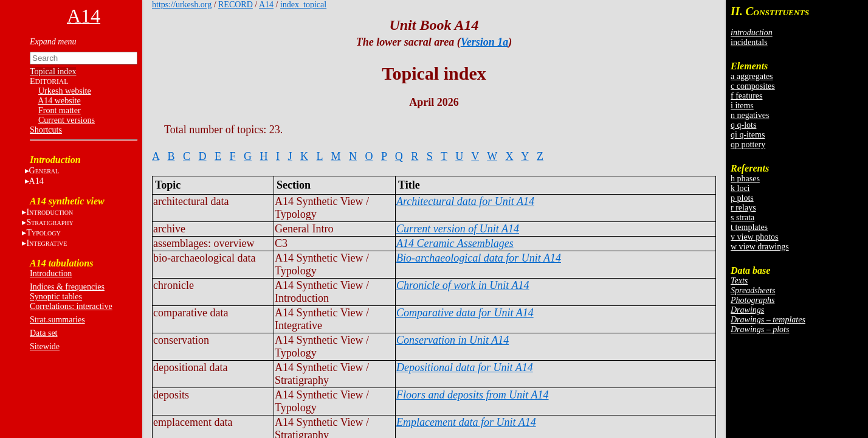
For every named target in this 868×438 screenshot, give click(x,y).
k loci (740, 188)
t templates (749, 227)
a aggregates (752, 76)
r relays (743, 208)
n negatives (750, 115)
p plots (742, 198)
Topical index (53, 71)
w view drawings (760, 247)
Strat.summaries (57, 320)
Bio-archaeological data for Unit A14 (479, 258)
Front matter (60, 110)
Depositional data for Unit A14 (465, 367)
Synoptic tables (56, 297)
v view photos (755, 237)
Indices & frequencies (67, 287)
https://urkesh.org (182, 5)
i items (742, 106)
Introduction (51, 273)
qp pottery (748, 144)
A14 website (59, 101)
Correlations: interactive (71, 306)
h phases (745, 179)
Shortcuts (46, 130)
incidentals (749, 42)
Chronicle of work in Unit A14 (463, 285)
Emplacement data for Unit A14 (466, 422)
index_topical (303, 5)
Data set (43, 333)
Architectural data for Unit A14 (465, 201)
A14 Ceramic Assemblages (455, 243)
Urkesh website (65, 91)
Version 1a (485, 42)
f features (746, 96)
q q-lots (743, 125)
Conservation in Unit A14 (453, 340)
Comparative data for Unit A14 (465, 313)
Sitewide (45, 346)
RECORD (236, 5)
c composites (753, 86)
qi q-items (748, 135)
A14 (36, 181)
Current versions (67, 120)
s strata (742, 217)
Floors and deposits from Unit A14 (473, 395)
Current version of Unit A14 (458, 229)
